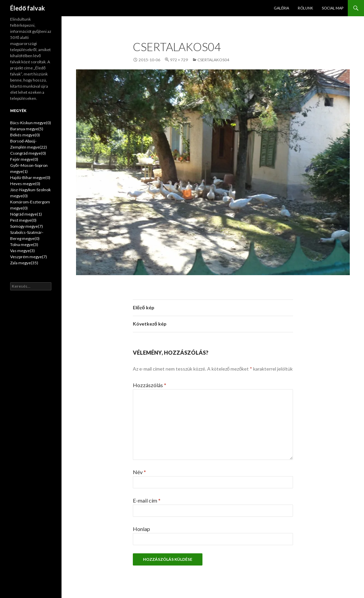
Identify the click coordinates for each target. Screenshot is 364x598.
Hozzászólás (150, 385)
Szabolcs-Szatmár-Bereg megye (27, 235)
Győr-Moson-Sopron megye (29, 168)
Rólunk (305, 8)
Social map (333, 8)
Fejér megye (24, 159)
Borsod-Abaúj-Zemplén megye (29, 144)
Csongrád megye (28, 153)
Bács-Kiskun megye (31, 123)
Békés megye (25, 135)
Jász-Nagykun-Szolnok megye (30, 193)
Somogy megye (27, 226)
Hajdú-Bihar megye (30, 178)
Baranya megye (27, 129)
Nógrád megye (26, 214)
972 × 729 (179, 60)
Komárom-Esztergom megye (30, 205)
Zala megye (24, 263)
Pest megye (23, 220)
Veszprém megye (29, 257)
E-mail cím (147, 500)
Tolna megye (24, 245)
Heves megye (25, 184)
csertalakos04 (213, 60)
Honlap (141, 529)
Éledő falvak (28, 8)
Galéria (281, 8)
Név (139, 472)
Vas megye (22, 251)
